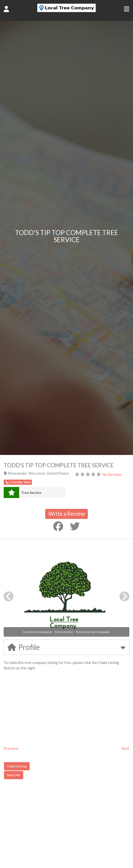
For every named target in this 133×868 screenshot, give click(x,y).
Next (125, 748)
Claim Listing (17, 766)
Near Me (14, 775)
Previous (11, 748)
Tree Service (31, 493)
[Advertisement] (45, 825)
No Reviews (112, 474)
